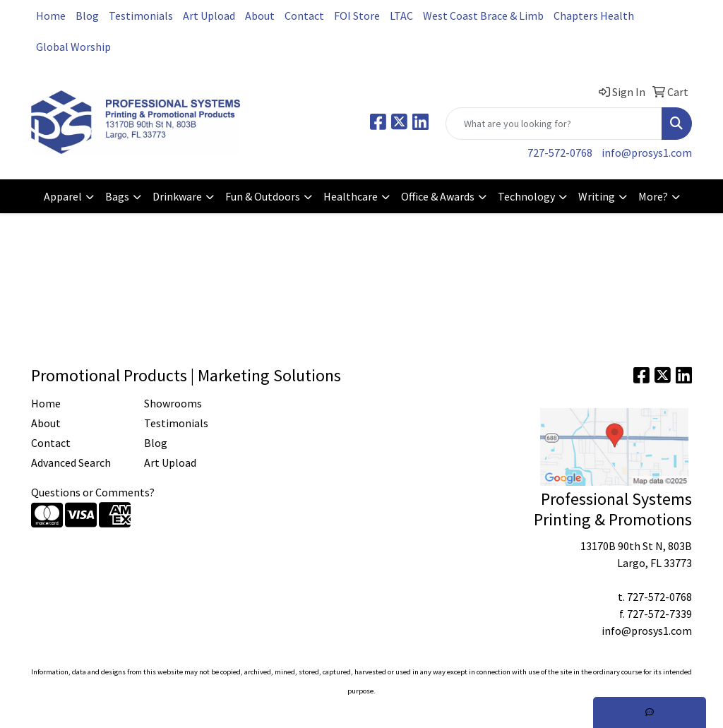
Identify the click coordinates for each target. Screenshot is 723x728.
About (260, 16)
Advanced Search (71, 463)
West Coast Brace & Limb (483, 16)
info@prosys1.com (647, 153)
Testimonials (141, 16)
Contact (304, 16)
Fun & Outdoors (263, 196)
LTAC (401, 16)
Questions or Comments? (93, 492)
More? (653, 196)
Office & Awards (438, 196)
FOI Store (357, 16)
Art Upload (209, 16)
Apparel (63, 196)
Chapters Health (594, 16)
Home (51, 16)
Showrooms (173, 403)
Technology (526, 196)
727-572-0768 (560, 153)
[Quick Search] (554, 124)
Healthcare (351, 196)
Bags (117, 196)
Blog (87, 16)
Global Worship (73, 47)
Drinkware (177, 196)
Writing (597, 196)
